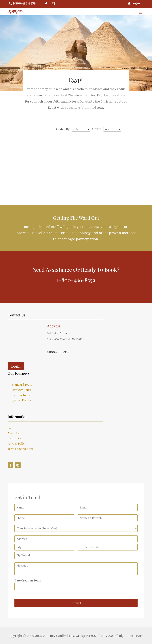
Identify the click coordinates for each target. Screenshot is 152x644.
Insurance (14, 438)
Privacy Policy (17, 443)
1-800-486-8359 (24, 3)
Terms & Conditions (21, 449)
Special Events (21, 400)
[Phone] (44, 518)
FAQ (10, 428)
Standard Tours (22, 385)
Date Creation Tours (28, 580)
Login (16, 366)
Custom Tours (21, 395)
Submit (76, 603)
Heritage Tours (22, 390)
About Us (14, 433)
